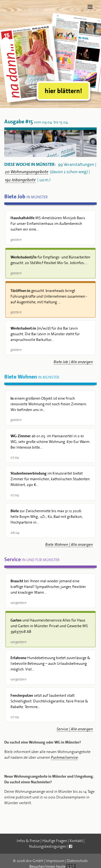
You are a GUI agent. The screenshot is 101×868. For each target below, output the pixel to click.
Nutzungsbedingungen (48, 846)
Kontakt (76, 841)
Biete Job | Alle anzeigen (73, 362)
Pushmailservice (64, 757)
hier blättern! (63, 91)
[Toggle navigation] (90, 7)
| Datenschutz (76, 861)
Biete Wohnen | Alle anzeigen (69, 544)
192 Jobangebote (20, 180)
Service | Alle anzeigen (75, 729)
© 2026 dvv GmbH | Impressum (39, 861)
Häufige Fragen (55, 841)
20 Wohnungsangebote (27, 172)
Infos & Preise (28, 841)
